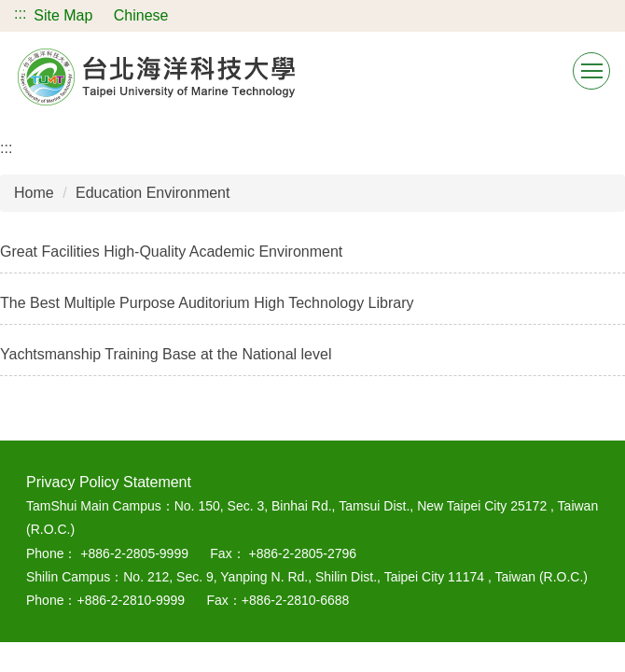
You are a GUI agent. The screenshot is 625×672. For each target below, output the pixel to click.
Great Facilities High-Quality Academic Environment (171, 252)
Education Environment (153, 193)
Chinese (141, 15)
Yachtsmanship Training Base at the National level (166, 354)
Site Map (63, 15)
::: (20, 14)
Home (34, 193)
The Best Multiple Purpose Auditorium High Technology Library (207, 303)
